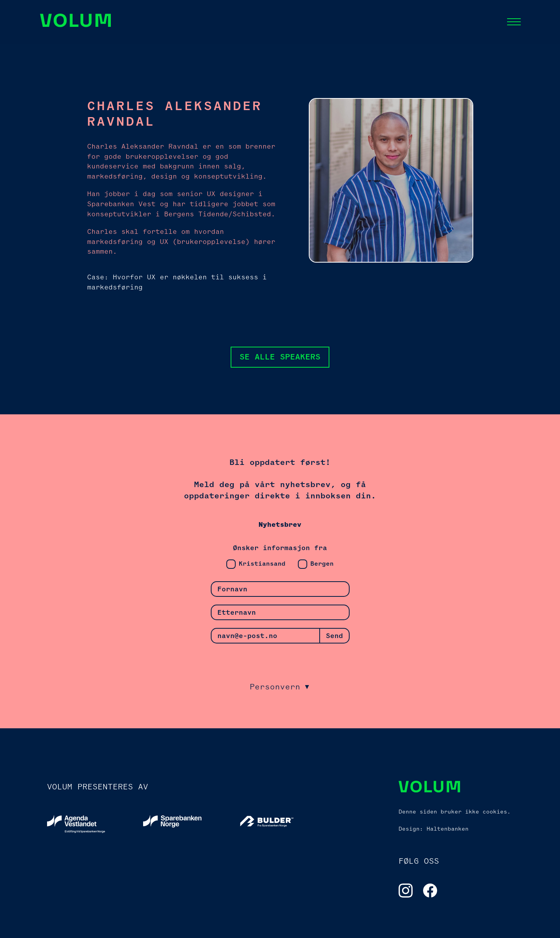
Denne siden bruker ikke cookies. (455, 812)
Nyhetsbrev (280, 525)
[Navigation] (76, 22)
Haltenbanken (448, 829)
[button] (514, 22)
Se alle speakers (280, 357)
